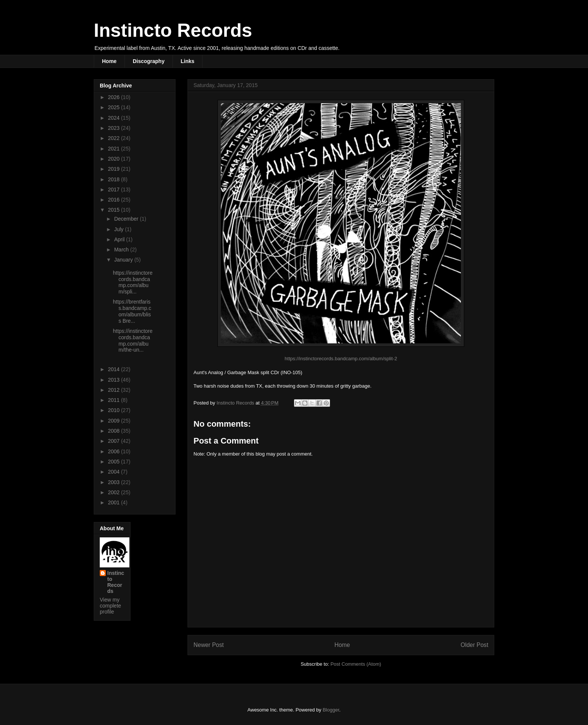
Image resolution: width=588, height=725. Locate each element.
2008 (115, 431)
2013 (115, 380)
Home (109, 61)
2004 (115, 472)
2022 (115, 138)
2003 (115, 482)
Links (188, 61)
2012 (115, 390)
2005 (115, 462)
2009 (115, 421)
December (127, 219)
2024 (115, 118)
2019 (115, 169)
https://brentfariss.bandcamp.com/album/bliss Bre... (132, 311)
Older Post (474, 645)
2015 (115, 210)
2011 (115, 400)
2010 (115, 410)
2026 (115, 97)
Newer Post (209, 645)
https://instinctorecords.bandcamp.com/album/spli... (133, 282)
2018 (115, 179)
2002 (115, 492)
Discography (149, 61)
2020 (115, 159)
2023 (115, 128)
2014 (115, 369)
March (122, 250)
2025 (115, 107)
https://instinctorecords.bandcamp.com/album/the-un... (133, 340)
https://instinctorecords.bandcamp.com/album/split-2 (341, 359)
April (120, 239)
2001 (115, 502)
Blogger (331, 710)
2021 (115, 149)
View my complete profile (110, 606)
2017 (115, 190)
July (119, 229)
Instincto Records (173, 30)
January (124, 260)
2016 (115, 200)
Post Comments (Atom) (356, 664)
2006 (115, 451)
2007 (115, 441)
